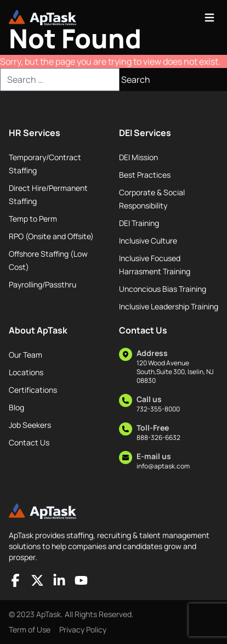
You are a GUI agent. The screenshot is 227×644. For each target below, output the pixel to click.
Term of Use (30, 629)
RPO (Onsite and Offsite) (51, 236)
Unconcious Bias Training (163, 289)
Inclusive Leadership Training (169, 306)
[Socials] (15, 580)
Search (136, 80)
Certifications (33, 390)
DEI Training (139, 223)
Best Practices (145, 175)
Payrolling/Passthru (42, 284)
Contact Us (29, 442)
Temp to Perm (33, 219)
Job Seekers (30, 425)
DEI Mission (138, 157)
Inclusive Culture (148, 241)
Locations (26, 372)
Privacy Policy (83, 629)
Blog (16, 407)
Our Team (25, 355)
